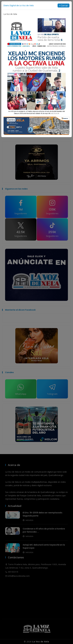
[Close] (64, 6)
